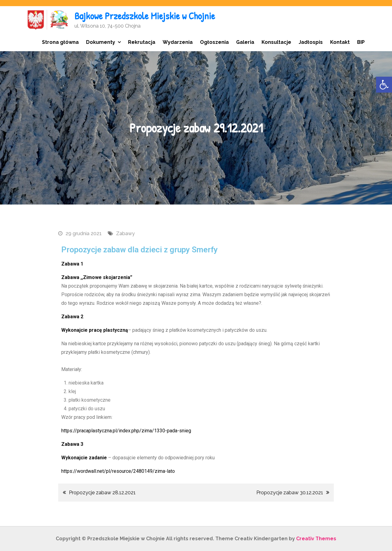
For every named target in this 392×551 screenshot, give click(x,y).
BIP (361, 42)
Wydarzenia (178, 42)
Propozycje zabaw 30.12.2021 (290, 493)
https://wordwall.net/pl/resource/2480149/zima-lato (118, 471)
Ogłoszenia (214, 42)
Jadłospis (311, 42)
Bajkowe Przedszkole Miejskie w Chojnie (145, 16)
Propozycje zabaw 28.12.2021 (102, 493)
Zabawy (125, 233)
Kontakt (340, 42)
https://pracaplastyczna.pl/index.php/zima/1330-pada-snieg (126, 431)
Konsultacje (276, 42)
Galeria (245, 42)
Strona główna (60, 42)
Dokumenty (101, 42)
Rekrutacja (142, 42)
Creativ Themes (316, 539)
